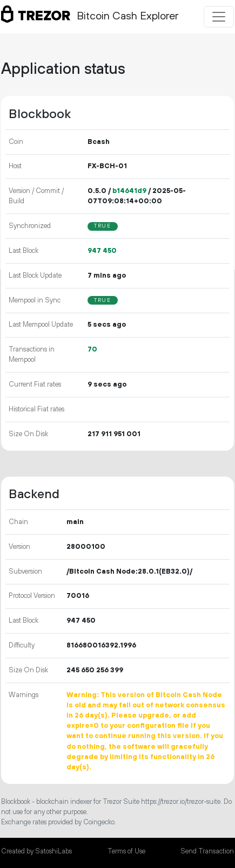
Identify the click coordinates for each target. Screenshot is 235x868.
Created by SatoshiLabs (36, 851)
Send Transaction (207, 851)
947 (102, 251)
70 (92, 349)
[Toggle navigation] (219, 17)
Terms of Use (126, 851)
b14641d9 (129, 191)
